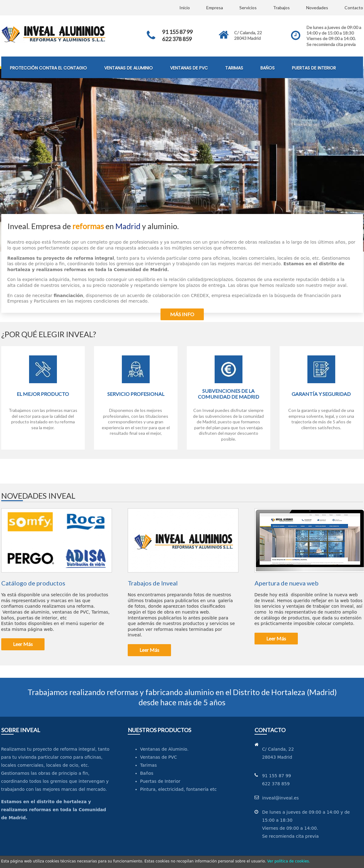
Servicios (248, 8)
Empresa (215, 8)
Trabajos (281, 8)
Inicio (185, 8)
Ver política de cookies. (289, 861)
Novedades (317, 8)
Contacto (354, 8)
